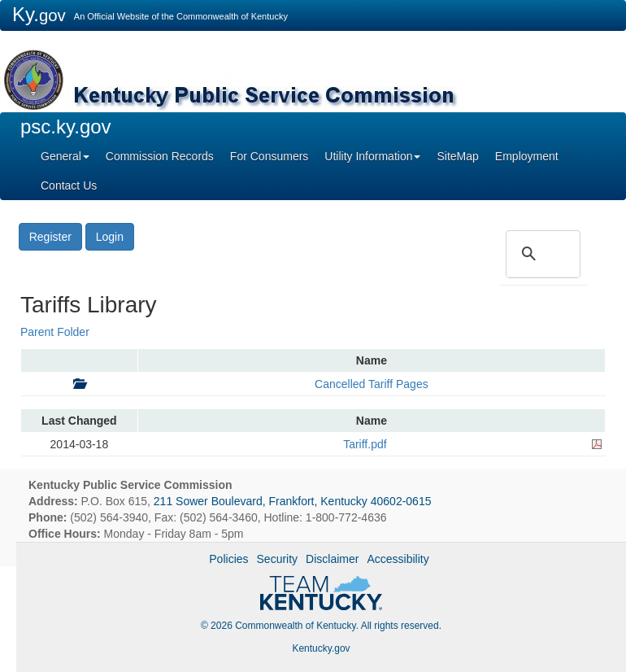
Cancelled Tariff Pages (372, 384)
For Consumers (269, 156)
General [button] (65, 156)
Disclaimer (332, 559)
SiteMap (457, 156)
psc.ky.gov (66, 127)
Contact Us (69, 185)
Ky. (39, 14)
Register (50, 237)
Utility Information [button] (372, 156)
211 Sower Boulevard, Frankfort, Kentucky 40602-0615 (293, 501)
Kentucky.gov (321, 648)
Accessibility (398, 559)
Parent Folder (55, 332)
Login (110, 237)
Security (278, 559)
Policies (228, 559)
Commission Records (160, 156)
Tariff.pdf (365, 444)
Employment (527, 156)
